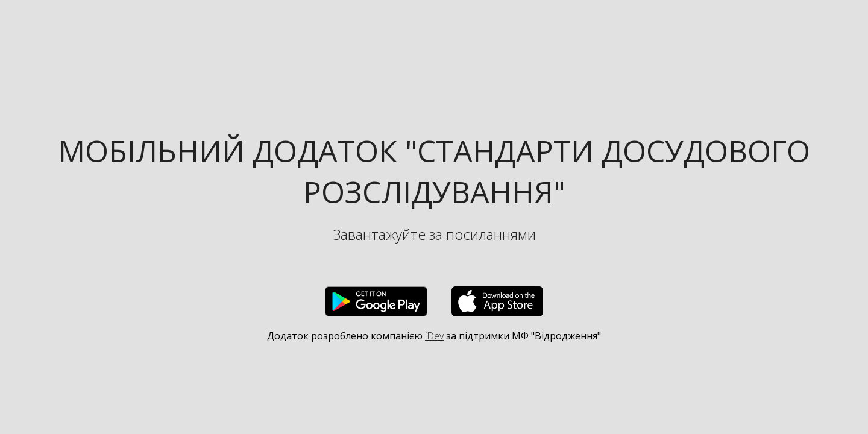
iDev (434, 336)
